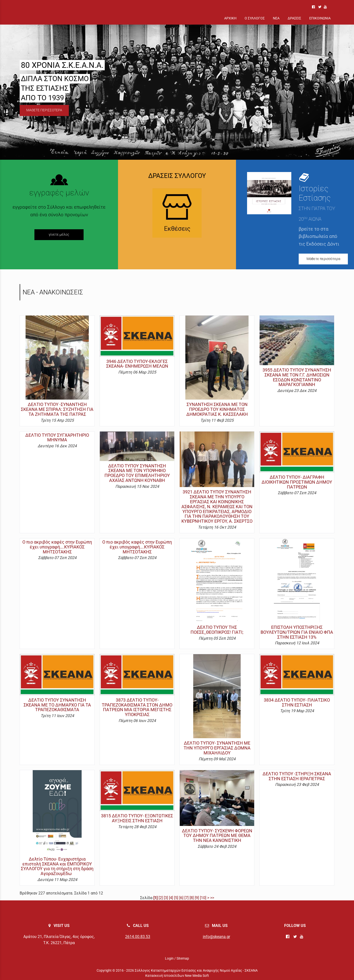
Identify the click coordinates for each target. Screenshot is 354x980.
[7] (186, 898)
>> (212, 898)
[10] (203, 898)
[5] (176, 898)
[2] (161, 898)
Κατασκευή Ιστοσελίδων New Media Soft (177, 976)
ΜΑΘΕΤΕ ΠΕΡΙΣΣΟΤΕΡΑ (44, 110)
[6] (181, 898)
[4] (171, 898)
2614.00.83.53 (138, 937)
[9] (197, 898)
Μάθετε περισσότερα (323, 259)
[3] (166, 898)
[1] (155, 898)
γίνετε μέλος (59, 235)
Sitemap (183, 958)
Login (169, 958)
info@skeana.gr (216, 937)
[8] (192, 898)
